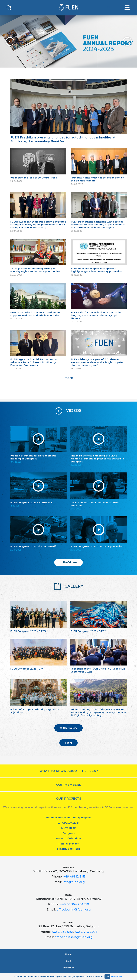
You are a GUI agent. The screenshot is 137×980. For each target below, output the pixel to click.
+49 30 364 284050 (74, 904)
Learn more (117, 976)
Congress (69, 833)
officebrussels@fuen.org (74, 937)
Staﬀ (69, 961)
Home (68, 954)
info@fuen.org (74, 882)
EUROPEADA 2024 (68, 823)
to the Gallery (68, 728)
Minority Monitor (69, 844)
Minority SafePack (68, 849)
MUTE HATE (68, 828)
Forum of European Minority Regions (68, 817)
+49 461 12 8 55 (74, 876)
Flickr (69, 743)
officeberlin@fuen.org (74, 909)
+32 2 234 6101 (62, 932)
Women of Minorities (68, 838)
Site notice (68, 968)
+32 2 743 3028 (86, 932)
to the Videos (68, 562)
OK (107, 976)
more (69, 378)
